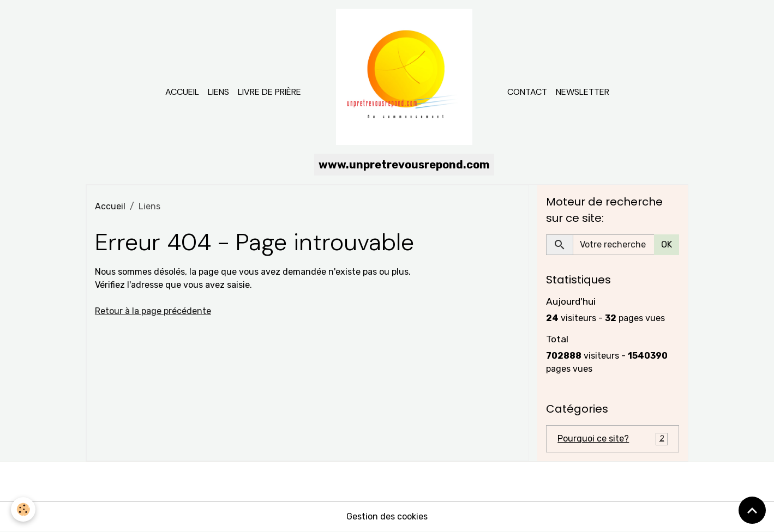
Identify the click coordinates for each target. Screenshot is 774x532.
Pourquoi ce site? (613, 439)
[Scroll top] (752, 510)
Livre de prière (269, 92)
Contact (527, 92)
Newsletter (583, 92)
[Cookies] (23, 509)
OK (667, 244)
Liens (218, 92)
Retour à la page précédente (153, 311)
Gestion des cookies (387, 516)
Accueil (182, 92)
